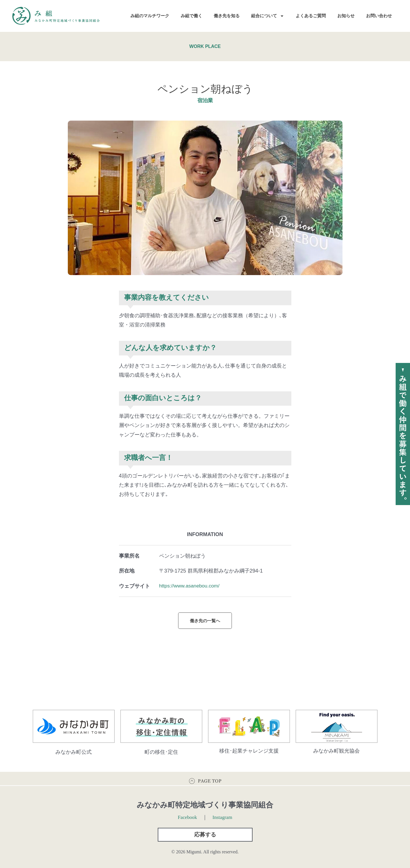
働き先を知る (227, 16)
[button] (205, 834)
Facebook (187, 815)
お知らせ (346, 16)
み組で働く (191, 16)
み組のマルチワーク (150, 16)
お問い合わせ (379, 16)
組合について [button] (268, 16)
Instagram (223, 815)
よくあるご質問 (311, 16)
